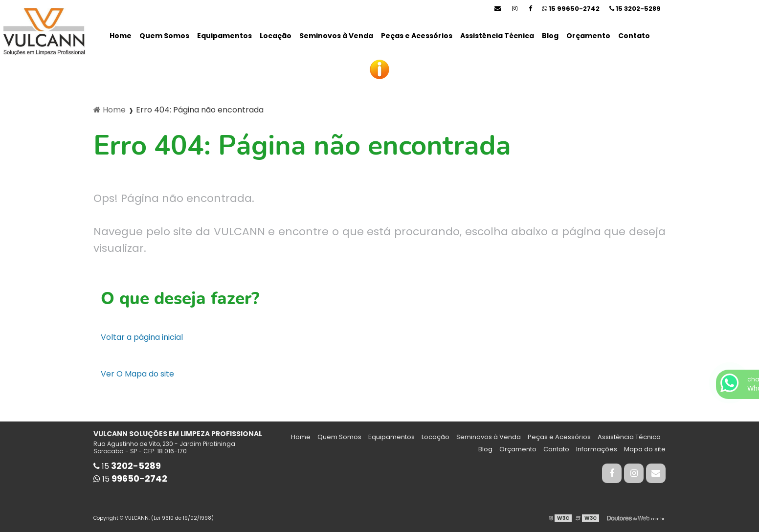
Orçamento (588, 36)
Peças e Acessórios (417, 36)
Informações (597, 449)
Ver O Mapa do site (137, 374)
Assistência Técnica (497, 36)
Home (121, 36)
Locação (276, 36)
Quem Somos (164, 36)
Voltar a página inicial (142, 337)
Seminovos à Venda (336, 36)
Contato (634, 36)
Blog (550, 36)
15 (635, 9)
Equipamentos (224, 36)
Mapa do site (645, 449)
